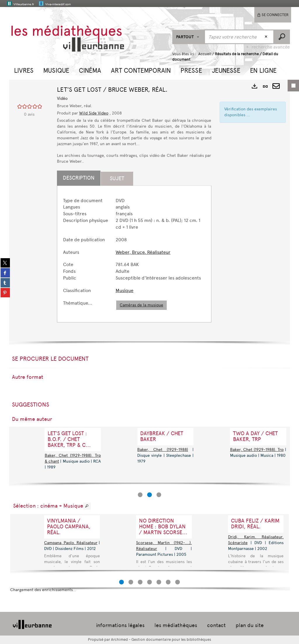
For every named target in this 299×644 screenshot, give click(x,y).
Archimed (119, 639)
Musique (125, 290)
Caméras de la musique (141, 305)
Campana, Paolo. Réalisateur (71, 543)
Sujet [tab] (117, 178)
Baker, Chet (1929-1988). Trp (257, 450)
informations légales (120, 625)
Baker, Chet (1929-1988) (163, 450)
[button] (24, 70)
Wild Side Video (94, 113)
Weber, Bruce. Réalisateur (143, 252)
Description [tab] (79, 178)
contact (216, 625)
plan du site (250, 625)
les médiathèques (176, 625)
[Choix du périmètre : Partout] (188, 37)
